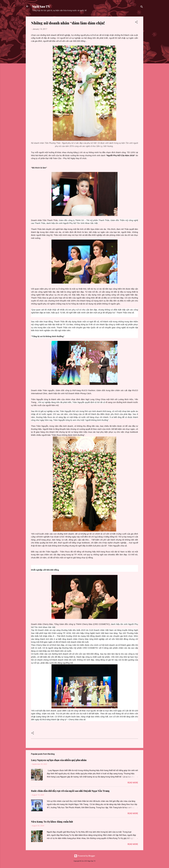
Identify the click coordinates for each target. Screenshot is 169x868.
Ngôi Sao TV (41, 6)
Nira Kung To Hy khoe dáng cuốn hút (52, 822)
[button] (136, 23)
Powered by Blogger (85, 856)
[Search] (142, 7)
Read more (133, 783)
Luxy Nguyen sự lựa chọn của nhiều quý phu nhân (59, 760)
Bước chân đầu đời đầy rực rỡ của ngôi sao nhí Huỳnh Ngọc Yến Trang (70, 791)
